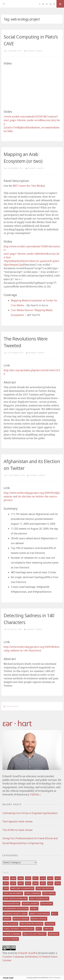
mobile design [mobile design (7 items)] (39, 919)
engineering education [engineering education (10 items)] (16, 908)
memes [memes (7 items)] (7, 919)
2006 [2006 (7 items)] (6, 878)
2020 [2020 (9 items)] (35, 883)
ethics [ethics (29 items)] (34, 908)
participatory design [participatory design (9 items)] (31, 924)
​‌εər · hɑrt (17, 723)
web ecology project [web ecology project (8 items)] (35, 934)
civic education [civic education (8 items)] (45, 888)
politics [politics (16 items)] (50, 924)
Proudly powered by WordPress (37, 978)
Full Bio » (36, 794)
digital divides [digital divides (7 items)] (30, 903)
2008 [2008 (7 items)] (13, 878)
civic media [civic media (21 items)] (49, 893)
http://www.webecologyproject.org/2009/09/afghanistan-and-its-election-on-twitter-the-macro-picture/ (32, 496)
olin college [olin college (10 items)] (11, 924)
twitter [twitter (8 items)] (48, 929)
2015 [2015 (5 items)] (6, 883)
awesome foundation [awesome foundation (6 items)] (22, 888)
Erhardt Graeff (35, 51)
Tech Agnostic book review (17, 821)
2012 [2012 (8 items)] (43, 878)
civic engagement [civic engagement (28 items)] (13, 893)
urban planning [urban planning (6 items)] (12, 934)
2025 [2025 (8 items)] (6, 888)
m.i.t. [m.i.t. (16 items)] (55, 914)
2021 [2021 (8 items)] (43, 883)
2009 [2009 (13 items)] (21, 878)
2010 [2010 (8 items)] (28, 878)
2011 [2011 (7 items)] (35, 878)
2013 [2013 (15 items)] (50, 878)
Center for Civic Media (29, 186)
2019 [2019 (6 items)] (28, 883)
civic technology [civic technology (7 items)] (39, 898)
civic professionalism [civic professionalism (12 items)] (15, 898)
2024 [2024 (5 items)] (58, 883)
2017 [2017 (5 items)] (21, 883)
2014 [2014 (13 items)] (58, 878)
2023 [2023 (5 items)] (50, 883)
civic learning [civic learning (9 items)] (33, 893)
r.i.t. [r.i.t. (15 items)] (39, 929)
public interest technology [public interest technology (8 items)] (19, 929)
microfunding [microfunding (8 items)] (21, 919)
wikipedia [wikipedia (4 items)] (54, 934)
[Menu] (4, 4)
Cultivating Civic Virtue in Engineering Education (30, 813)
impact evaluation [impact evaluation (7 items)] (39, 914)
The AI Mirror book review (17, 830)
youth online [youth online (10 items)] (11, 939)
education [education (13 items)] (47, 903)
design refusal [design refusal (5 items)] (12, 903)
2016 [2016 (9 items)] (13, 883)
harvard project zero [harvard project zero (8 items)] (15, 914)
